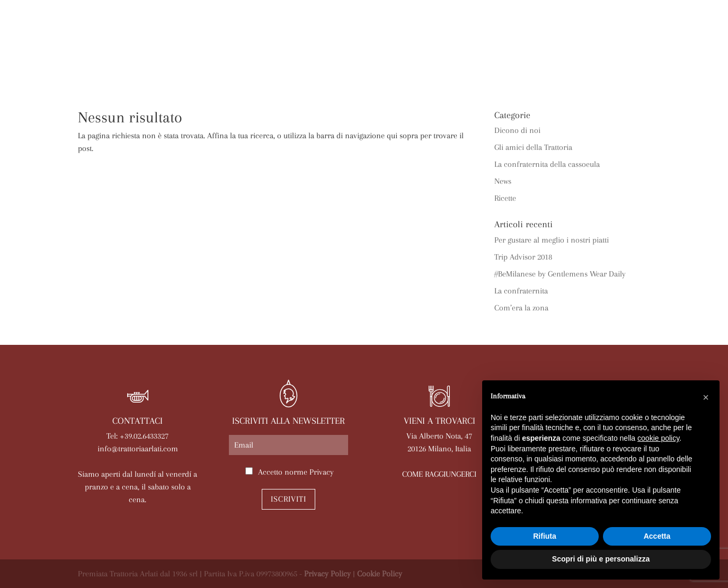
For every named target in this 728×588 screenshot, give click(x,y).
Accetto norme (296, 472)
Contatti (625, 67)
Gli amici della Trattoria (533, 147)
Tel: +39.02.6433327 (137, 436)
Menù (257, 67)
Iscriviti (288, 499)
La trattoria (112, 67)
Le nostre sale (315, 67)
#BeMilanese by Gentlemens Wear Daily (560, 274)
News (415, 67)
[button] (706, 397)
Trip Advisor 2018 (523, 257)
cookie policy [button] (658, 438)
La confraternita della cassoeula (547, 164)
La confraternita (521, 291)
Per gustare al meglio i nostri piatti (552, 240)
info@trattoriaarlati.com (138, 449)
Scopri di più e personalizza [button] (601, 559)
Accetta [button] (657, 536)
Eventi (376, 67)
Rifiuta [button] (545, 536)
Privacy (322, 472)
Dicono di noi (517, 130)
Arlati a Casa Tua (193, 67)
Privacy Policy (327, 574)
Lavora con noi (557, 67)
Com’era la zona (521, 308)
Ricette (505, 198)
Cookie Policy (380, 574)
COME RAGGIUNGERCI (439, 474)
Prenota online (475, 67)
